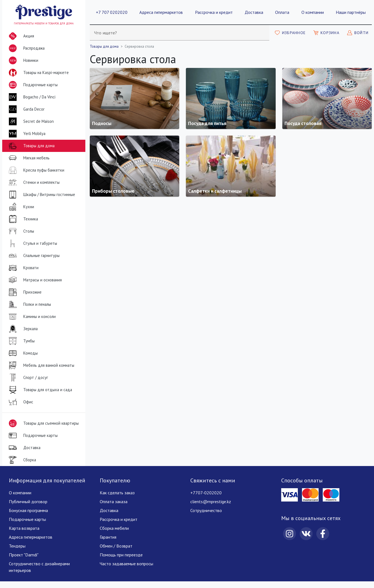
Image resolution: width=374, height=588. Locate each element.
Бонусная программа (28, 510)
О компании (313, 12)
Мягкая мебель (28, 158)
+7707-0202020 (206, 493)
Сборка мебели (114, 528)
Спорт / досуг (27, 378)
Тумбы (21, 341)
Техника (22, 219)
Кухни (20, 207)
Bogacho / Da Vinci (31, 97)
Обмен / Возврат (116, 546)
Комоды (22, 353)
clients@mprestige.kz (211, 502)
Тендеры (17, 546)
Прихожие (24, 292)
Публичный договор (28, 502)
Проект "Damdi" (24, 555)
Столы (20, 231)
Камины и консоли (31, 317)
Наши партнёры (351, 12)
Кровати (23, 268)
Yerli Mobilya (26, 134)
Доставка (254, 12)
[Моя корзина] (326, 33)
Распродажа (26, 48)
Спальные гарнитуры (33, 256)
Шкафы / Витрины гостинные (41, 195)
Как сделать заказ (117, 493)
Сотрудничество (206, 510)
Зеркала (22, 329)
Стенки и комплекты (33, 182)
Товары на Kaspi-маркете (38, 73)
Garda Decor (26, 109)
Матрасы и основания (34, 280)
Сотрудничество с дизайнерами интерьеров (39, 567)
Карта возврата (24, 528)
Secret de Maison (30, 121)
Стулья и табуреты (32, 243)
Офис (20, 402)
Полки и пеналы (29, 304)
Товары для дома (31, 146)
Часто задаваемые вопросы (126, 564)
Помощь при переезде (121, 555)
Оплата (282, 12)
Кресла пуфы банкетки (35, 170)
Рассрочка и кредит (214, 12)
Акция (20, 36)
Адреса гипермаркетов (161, 12)
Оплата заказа (114, 502)
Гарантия (108, 537)
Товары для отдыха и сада (39, 390)
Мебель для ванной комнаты (40, 365)
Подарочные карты (32, 85)
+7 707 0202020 (112, 12)
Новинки (22, 62)
